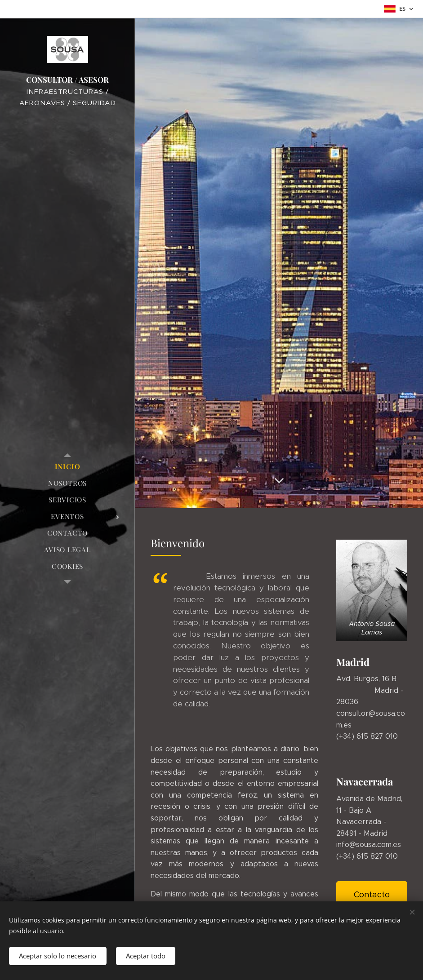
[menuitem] (67, 467)
